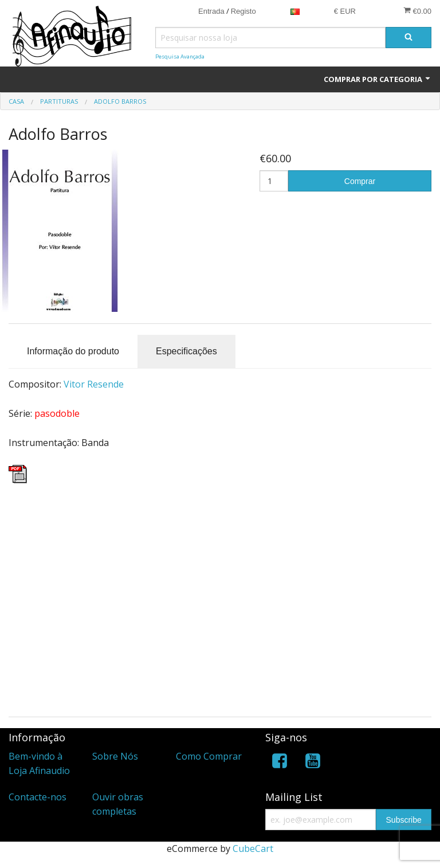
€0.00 (417, 11)
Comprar (360, 181)
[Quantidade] (274, 181)
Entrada (211, 11)
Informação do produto (73, 351)
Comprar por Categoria (378, 79)
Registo (243, 11)
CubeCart (253, 849)
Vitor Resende (94, 384)
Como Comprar (209, 756)
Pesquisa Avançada (180, 56)
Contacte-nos (38, 797)
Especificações (186, 351)
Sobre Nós (115, 756)
